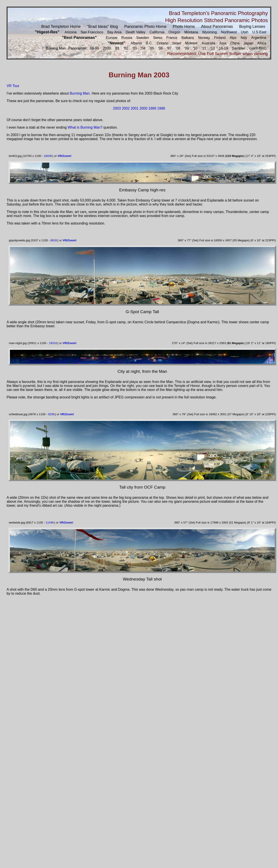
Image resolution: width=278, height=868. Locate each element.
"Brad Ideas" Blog (102, 27)
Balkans (188, 38)
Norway (204, 38)
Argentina (259, 38)
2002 (126, 108)
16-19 (223, 48)
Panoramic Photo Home (145, 27)
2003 (117, 108)
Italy (244, 38)
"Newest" (116, 43)
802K (54, 240)
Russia (127, 38)
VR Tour (13, 86)
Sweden (143, 38)
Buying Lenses (252, 27)
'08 (178, 48)
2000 (107, 48)
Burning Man (56, 48)
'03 (134, 48)
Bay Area (114, 32)
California (157, 32)
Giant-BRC (258, 48)
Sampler (239, 48)
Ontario (163, 43)
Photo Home (184, 27)
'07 (169, 48)
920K (52, 414)
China (235, 43)
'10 (195, 48)
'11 (204, 48)
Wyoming (209, 32)
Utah (245, 32)
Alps (233, 38)
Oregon (174, 32)
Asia (223, 43)
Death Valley (136, 32)
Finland (220, 38)
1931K (53, 343)
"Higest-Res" (47, 32)
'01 (117, 48)
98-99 (94, 48)
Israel (177, 43)
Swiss (158, 38)
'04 (143, 48)
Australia (208, 43)
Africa (262, 43)
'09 (187, 48)
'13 (213, 48)
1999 (152, 108)
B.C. (149, 43)
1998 (161, 108)
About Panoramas (217, 27)
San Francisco (92, 32)
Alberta (136, 43)
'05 (152, 48)
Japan (248, 43)
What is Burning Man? (85, 127)
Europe (112, 38)
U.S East (259, 32)
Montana (191, 32)
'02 (126, 48)
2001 (135, 108)
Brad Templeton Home (61, 27)
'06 (161, 48)
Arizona (71, 32)
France (172, 38)
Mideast (191, 43)
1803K (48, 156)
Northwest (229, 32)
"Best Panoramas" (79, 38)
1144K (50, 523)
